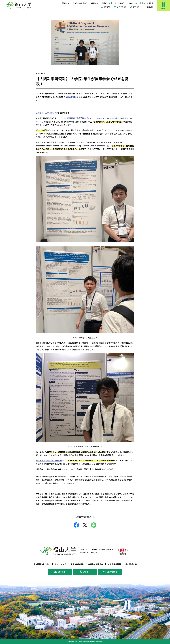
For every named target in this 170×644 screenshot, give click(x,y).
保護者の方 (106, 3)
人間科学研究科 (52, 113)
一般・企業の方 (119, 3)
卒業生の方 (95, 3)
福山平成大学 (131, 564)
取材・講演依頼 (148, 3)
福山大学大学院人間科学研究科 (49, 460)
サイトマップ (60, 564)
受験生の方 (66, 3)
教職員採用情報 (114, 564)
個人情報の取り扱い (42, 564)
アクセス (136, 7)
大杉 (129, 97)
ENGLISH (150, 7)
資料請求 (107, 7)
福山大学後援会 (77, 564)
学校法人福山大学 (96, 564)
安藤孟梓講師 (71, 97)
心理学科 (40, 113)
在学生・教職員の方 (80, 3)
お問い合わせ (122, 7)
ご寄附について (133, 3)
